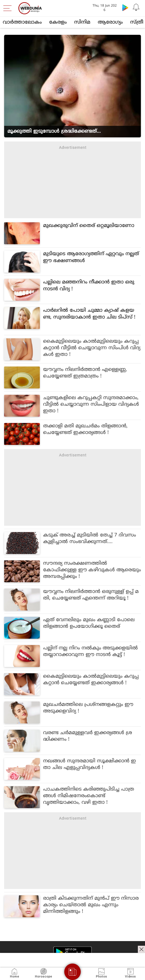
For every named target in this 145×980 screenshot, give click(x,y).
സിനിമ (82, 22)
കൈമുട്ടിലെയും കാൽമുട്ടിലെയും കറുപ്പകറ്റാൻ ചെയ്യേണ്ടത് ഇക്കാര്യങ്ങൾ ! (91, 680)
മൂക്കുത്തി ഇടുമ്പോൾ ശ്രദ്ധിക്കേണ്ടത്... (54, 131)
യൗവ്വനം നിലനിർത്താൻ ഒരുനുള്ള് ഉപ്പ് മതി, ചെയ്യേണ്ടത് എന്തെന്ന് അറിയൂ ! (91, 595)
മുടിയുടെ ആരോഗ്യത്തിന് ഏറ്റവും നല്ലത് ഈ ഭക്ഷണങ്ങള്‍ (91, 257)
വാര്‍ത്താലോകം (22, 22)
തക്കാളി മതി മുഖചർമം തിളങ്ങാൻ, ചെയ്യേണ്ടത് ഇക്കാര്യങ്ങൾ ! (85, 429)
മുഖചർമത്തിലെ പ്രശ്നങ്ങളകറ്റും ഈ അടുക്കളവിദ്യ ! (88, 708)
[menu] (9, 8)
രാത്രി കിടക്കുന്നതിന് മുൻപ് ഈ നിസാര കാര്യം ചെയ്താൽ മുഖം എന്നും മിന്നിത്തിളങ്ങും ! (91, 905)
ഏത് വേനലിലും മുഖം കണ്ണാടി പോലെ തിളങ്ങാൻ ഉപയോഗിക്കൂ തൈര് (89, 623)
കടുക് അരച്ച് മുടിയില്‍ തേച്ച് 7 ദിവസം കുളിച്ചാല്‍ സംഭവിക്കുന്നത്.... (90, 539)
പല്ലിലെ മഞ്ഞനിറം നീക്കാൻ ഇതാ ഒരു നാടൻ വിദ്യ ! (89, 286)
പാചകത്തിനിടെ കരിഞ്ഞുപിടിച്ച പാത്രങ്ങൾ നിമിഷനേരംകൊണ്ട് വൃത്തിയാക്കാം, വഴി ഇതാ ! (89, 796)
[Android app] (72, 952)
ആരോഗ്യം (110, 22)
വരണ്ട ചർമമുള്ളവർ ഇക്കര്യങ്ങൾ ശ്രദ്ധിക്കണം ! (88, 736)
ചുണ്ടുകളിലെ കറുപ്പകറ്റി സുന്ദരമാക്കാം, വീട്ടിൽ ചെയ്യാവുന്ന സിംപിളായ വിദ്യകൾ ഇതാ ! (91, 404)
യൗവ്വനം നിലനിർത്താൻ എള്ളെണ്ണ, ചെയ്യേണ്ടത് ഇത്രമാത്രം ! (85, 373)
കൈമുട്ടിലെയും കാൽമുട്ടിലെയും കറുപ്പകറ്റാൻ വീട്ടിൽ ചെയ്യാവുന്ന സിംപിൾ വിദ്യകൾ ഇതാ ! (92, 348)
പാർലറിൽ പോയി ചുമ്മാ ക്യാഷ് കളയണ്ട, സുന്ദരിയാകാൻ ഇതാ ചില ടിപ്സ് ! (89, 314)
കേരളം (58, 22)
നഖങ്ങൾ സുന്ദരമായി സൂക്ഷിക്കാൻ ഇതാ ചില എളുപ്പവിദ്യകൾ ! (90, 764)
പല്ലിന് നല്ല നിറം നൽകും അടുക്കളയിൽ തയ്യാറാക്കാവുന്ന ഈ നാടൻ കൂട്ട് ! (90, 651)
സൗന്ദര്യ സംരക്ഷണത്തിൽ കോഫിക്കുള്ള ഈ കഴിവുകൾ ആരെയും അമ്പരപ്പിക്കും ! (92, 570)
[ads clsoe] (141, 949)
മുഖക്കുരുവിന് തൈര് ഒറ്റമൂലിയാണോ (89, 226)
